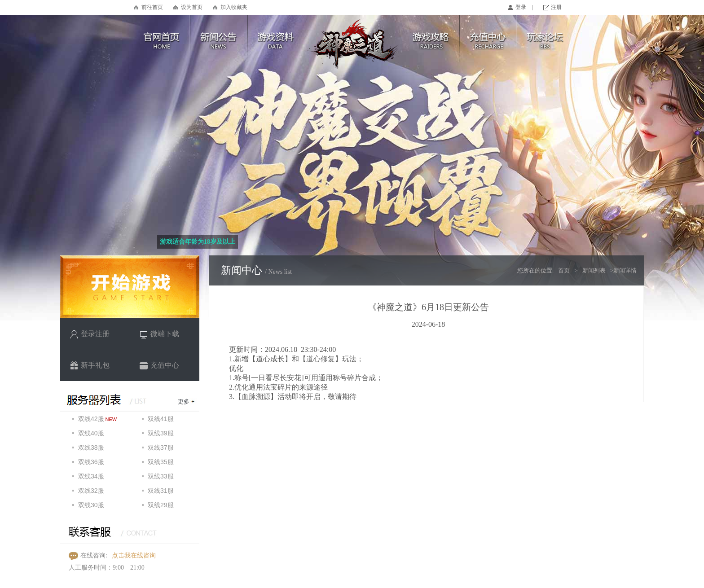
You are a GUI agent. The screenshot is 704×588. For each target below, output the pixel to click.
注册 (556, 7)
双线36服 (91, 462)
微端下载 (159, 334)
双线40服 (91, 433)
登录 (521, 7)
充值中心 (159, 366)
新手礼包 (90, 366)
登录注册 (90, 334)
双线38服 (91, 448)
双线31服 (161, 491)
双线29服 (161, 505)
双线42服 (91, 419)
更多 (184, 402)
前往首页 (152, 7)
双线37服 (161, 448)
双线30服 (91, 505)
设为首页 (192, 7)
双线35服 (161, 462)
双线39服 (161, 433)
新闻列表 (594, 270)
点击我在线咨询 (134, 555)
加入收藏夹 (234, 7)
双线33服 (161, 476)
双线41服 (161, 419)
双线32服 (91, 491)
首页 (564, 270)
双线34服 (91, 476)
